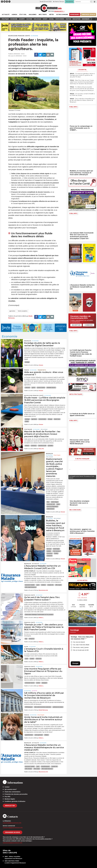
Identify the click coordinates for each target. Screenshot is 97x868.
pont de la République (52, 507)
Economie (34, 36)
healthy (56, 553)
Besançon (28, 341)
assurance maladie (30, 585)
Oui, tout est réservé (79, 642)
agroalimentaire (29, 735)
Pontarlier (28, 429)
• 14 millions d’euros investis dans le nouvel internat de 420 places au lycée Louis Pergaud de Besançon (82, 89)
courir (27, 659)
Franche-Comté (30, 595)
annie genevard (39, 735)
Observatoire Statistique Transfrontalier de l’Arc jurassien (39, 615)
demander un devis (13, 832)
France (27, 370)
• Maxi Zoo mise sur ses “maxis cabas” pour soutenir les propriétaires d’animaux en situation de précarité (82, 82)
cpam (38, 585)
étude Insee (57, 419)
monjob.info (50, 585)
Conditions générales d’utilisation (15, 801)
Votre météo (82, 580)
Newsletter (10, 806)
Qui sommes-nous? (11, 789)
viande (27, 421)
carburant (27, 388)
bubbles (49, 551)
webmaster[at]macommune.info (12, 843)
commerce (34, 446)
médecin (43, 585)
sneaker (32, 659)
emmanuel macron (30, 683)
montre (38, 683)
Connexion (89, 325)
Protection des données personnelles (16, 794)
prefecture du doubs (58, 707)
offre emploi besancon (31, 587)
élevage (50, 419)
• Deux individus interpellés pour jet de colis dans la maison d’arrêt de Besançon (82, 100)
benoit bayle (56, 549)
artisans (27, 446)
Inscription (76, 325)
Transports (42, 370)
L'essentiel (82, 70)
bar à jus (49, 549)
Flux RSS (7, 797)
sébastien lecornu (51, 388)
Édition (51, 11)
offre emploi (58, 585)
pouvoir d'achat (41, 388)
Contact (7, 787)
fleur (48, 502)
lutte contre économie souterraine (43, 707)
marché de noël (42, 446)
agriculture (12, 311)
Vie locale (44, 429)
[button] (91, 2)
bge (26, 639)
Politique (57, 455)
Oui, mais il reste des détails (81, 645)
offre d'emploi (28, 769)
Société (34, 691)
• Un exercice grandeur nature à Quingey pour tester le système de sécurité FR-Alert (82, 75)
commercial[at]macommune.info (13, 828)
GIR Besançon (29, 707)
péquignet (44, 683)
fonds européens (23, 311)
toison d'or (39, 659)
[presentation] (70, 469)
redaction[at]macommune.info (12, 823)
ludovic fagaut (55, 502)
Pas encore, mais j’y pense (81, 647)
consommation (42, 419)
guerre (33, 388)
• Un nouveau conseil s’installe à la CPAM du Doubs (82, 95)
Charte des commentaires (12, 792)
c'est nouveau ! (57, 551)
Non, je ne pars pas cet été (81, 650)
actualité (35, 564)
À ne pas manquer (82, 459)
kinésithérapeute (45, 766)
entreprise (32, 639)
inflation (46, 735)
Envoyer (75, 663)
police (58, 504)
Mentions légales (10, 799)
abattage (27, 419)
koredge (27, 362)
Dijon (26, 647)
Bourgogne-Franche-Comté (19, 36)
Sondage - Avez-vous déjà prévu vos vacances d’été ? (82, 638)
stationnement (50, 509)
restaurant (49, 556)
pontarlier (50, 446)
